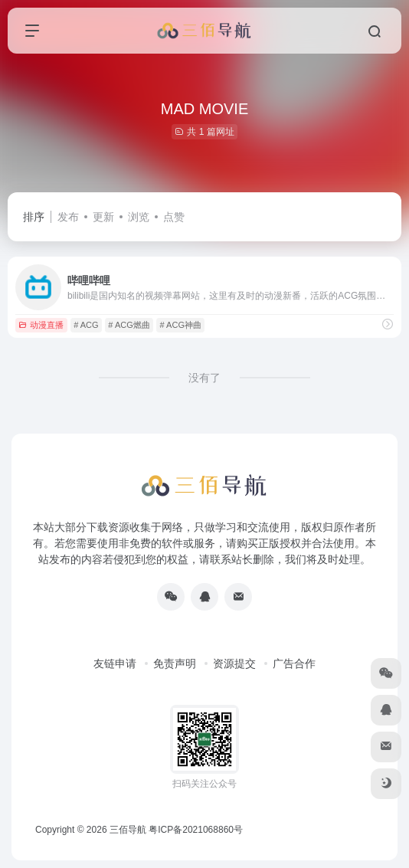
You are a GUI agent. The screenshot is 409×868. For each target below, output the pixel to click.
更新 (103, 217)
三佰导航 (128, 830)
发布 (68, 217)
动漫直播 (41, 325)
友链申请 (115, 663)
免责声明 (175, 663)
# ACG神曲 (181, 325)
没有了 (204, 378)
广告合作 (294, 663)
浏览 (139, 217)
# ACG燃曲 (129, 325)
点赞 (174, 217)
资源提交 (234, 663)
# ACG (86, 325)
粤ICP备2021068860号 (196, 830)
